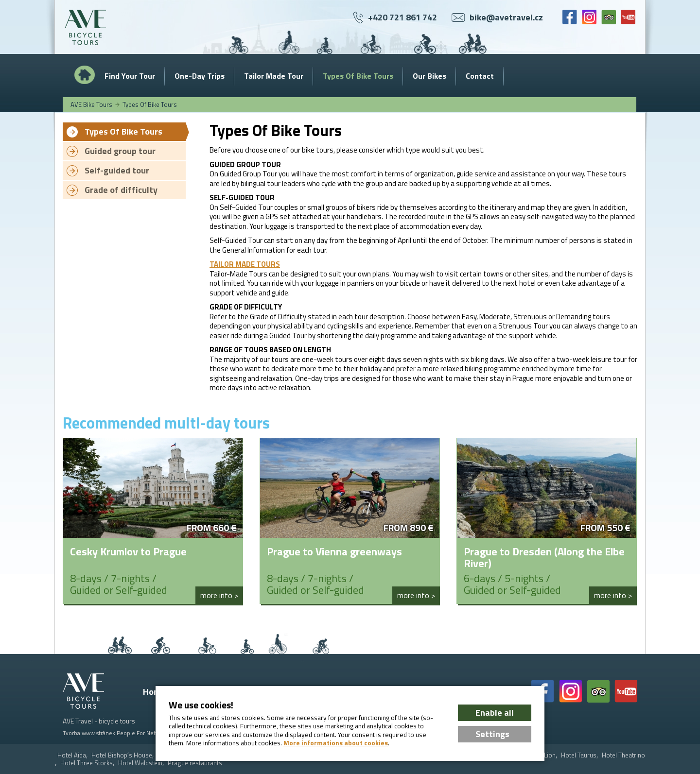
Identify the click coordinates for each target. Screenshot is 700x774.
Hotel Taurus (579, 755)
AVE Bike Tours (91, 104)
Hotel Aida (72, 755)
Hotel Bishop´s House (122, 755)
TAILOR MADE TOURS (245, 264)
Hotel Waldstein (140, 763)
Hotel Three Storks (87, 763)
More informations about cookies (336, 743)
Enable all (495, 713)
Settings (492, 734)
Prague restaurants (195, 763)
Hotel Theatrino (623, 755)
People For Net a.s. (141, 733)
